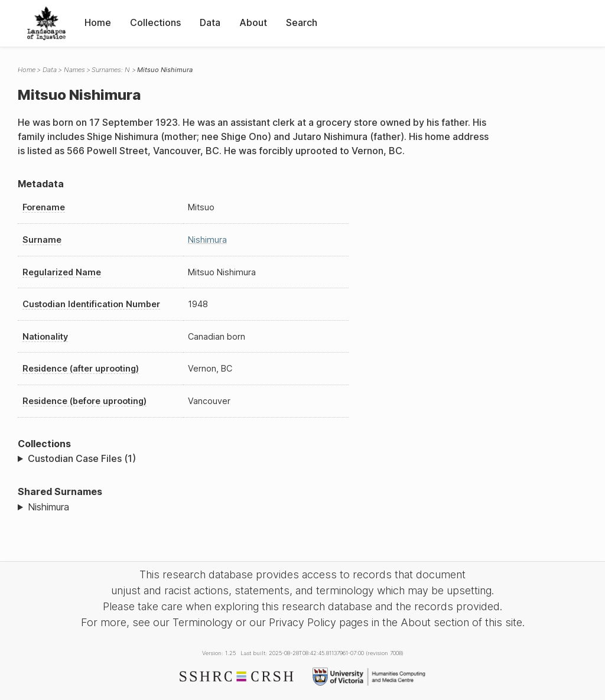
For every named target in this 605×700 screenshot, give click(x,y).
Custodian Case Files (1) (82, 458)
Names (74, 70)
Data (210, 22)
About (253, 22)
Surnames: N (111, 70)
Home (98, 22)
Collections (155, 22)
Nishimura (207, 240)
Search (302, 22)
